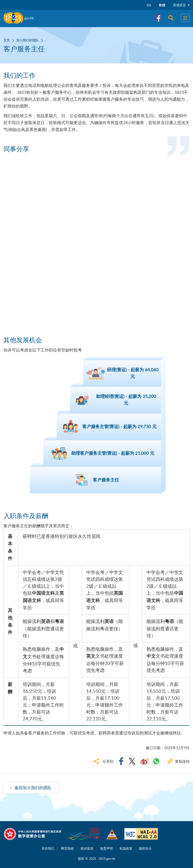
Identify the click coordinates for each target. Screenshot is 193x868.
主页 (7, 40)
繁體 (162, 5)
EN (149, 5)
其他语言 (181, 5)
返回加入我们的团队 (33, 788)
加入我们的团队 (28, 40)
